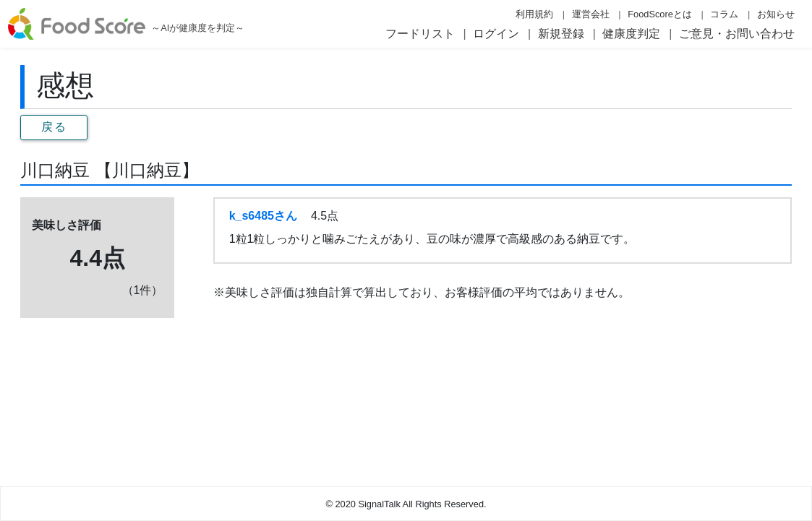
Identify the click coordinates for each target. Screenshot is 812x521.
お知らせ (776, 14)
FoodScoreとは (660, 14)
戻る (54, 127)
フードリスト (420, 34)
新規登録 (561, 34)
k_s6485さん (263, 216)
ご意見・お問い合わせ (737, 34)
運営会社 (591, 14)
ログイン (496, 34)
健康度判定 (631, 34)
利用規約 (534, 14)
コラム (724, 14)
